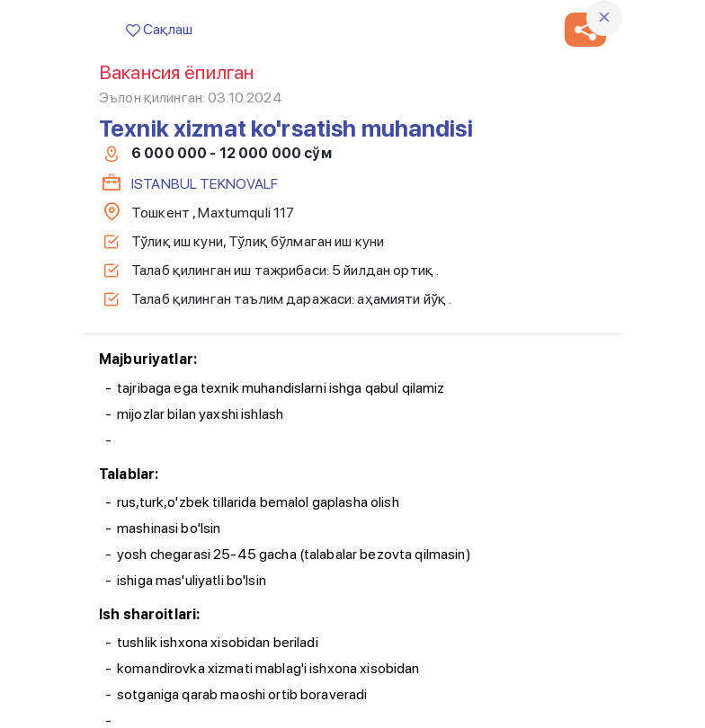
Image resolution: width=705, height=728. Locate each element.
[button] (585, 30)
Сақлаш (159, 29)
